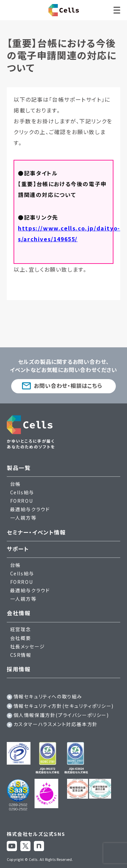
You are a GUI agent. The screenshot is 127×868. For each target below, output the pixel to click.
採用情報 (19, 669)
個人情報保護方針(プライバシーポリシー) (61, 715)
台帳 (15, 484)
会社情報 (19, 613)
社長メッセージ (28, 646)
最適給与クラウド (30, 509)
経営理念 (21, 629)
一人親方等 (23, 518)
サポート (18, 549)
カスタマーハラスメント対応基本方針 (56, 724)
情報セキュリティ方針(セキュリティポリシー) (64, 706)
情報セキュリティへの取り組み (48, 696)
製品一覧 (19, 468)
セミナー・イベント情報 (36, 532)
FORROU (22, 501)
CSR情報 (21, 655)
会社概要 (21, 638)
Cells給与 (22, 492)
